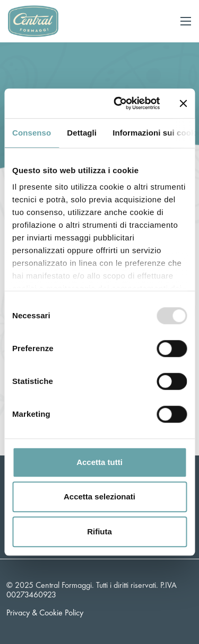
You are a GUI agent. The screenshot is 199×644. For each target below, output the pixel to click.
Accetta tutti (99, 462)
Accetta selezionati (99, 497)
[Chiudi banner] (183, 103)
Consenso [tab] (32, 133)
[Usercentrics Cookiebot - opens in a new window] (119, 103)
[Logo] (33, 20)
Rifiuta (99, 531)
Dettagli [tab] (82, 133)
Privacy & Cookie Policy (45, 612)
